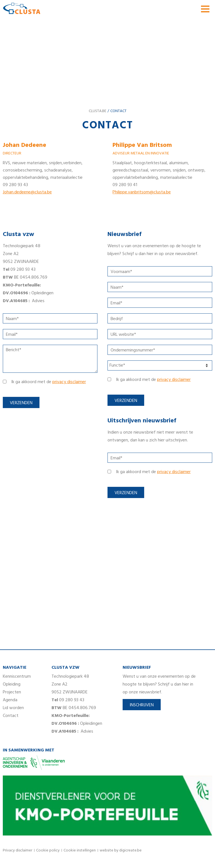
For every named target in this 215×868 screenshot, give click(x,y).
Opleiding (12, 684)
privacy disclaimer (69, 382)
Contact (11, 716)
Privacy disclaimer (17, 850)
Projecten (12, 692)
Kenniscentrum (17, 677)
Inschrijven (142, 705)
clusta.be (98, 111)
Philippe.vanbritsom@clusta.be (142, 192)
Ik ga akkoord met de (49, 382)
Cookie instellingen (80, 850)
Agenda (10, 700)
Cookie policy (48, 850)
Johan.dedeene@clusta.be (27, 192)
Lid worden (13, 708)
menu (205, 9)
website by (121, 850)
